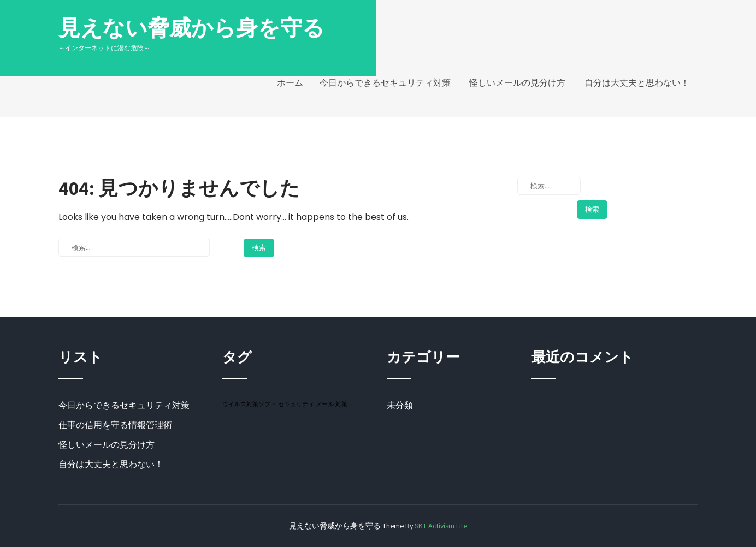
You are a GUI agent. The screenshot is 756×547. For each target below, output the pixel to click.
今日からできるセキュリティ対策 (385, 83)
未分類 (400, 405)
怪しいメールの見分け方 (517, 83)
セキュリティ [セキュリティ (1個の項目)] (296, 404)
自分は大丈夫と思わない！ (637, 83)
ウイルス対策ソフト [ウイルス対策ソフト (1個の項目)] (249, 404)
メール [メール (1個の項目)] (325, 404)
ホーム (290, 83)
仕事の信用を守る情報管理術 (115, 425)
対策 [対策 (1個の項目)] (341, 404)
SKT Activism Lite (441, 526)
